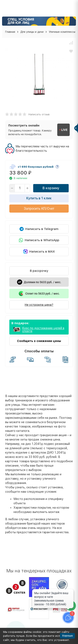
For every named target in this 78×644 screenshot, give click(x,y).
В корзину (51, 188)
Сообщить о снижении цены (39, 341)
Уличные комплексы (62, 32)
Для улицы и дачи (32, 32)
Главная (10, 32)
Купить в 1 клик (39, 198)
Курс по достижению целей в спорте (43, 330)
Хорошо (67, 636)
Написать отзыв (39, 114)
